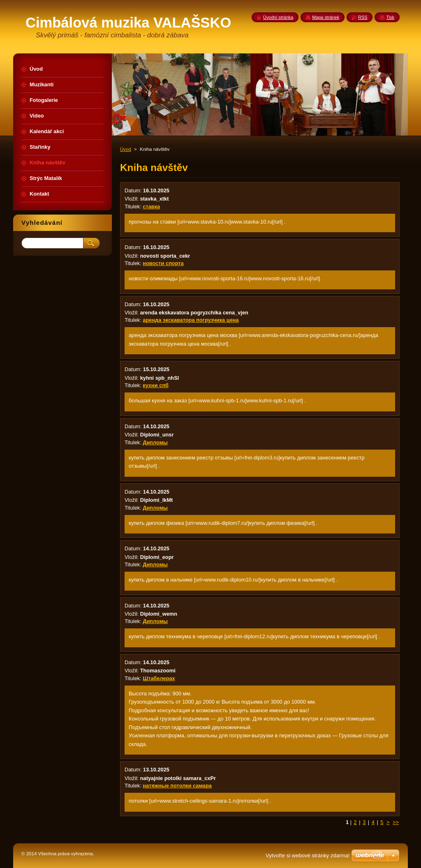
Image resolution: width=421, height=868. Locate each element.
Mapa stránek (326, 17)
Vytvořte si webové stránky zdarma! (308, 855)
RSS (363, 17)
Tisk (390, 17)
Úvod (126, 149)
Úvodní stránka (278, 17)
